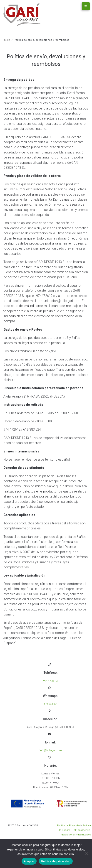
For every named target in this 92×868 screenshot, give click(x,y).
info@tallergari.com (51, 750)
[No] (86, 854)
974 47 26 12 (51, 681)
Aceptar (29, 861)
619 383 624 (51, 704)
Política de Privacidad (69, 826)
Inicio (7, 40)
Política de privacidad (56, 861)
